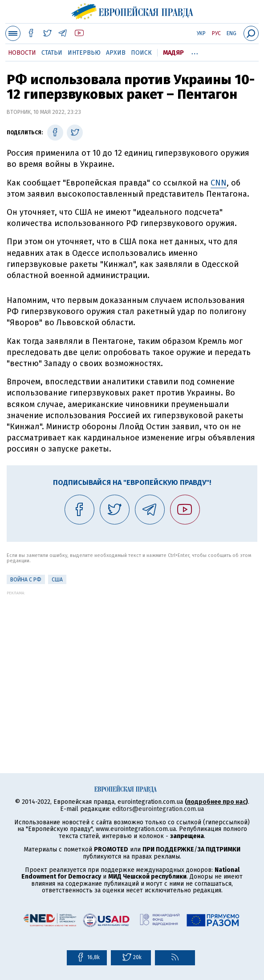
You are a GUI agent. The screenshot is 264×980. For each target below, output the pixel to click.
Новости (22, 53)
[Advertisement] (132, 657)
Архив (116, 53)
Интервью (84, 53)
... (195, 51)
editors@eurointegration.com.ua (158, 809)
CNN (219, 183)
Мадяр (173, 53)
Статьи (52, 53)
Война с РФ (26, 580)
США (57, 580)
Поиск (141, 53)
